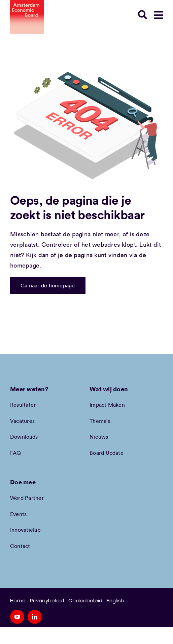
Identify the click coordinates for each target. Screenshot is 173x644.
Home (18, 600)
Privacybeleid (47, 600)
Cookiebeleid (85, 600)
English (115, 600)
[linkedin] (35, 617)
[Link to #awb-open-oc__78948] (159, 15)
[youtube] (17, 617)
